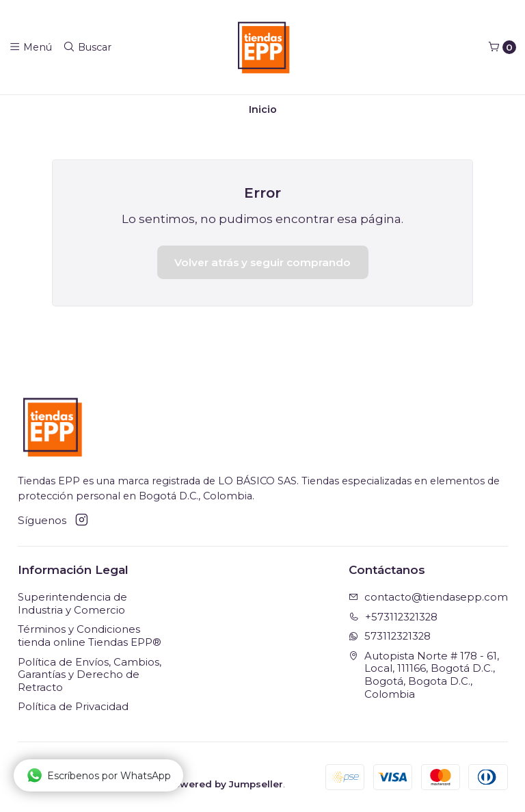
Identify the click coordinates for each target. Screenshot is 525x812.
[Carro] (502, 47)
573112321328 (390, 636)
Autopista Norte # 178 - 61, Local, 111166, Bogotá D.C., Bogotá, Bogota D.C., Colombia (424, 675)
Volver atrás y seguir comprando (262, 262)
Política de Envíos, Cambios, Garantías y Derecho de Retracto (90, 675)
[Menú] (30, 47)
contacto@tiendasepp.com (428, 597)
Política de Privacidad (73, 707)
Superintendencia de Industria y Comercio (72, 604)
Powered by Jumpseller (225, 784)
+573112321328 (393, 617)
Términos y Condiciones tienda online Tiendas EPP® (90, 636)
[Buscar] (87, 47)
